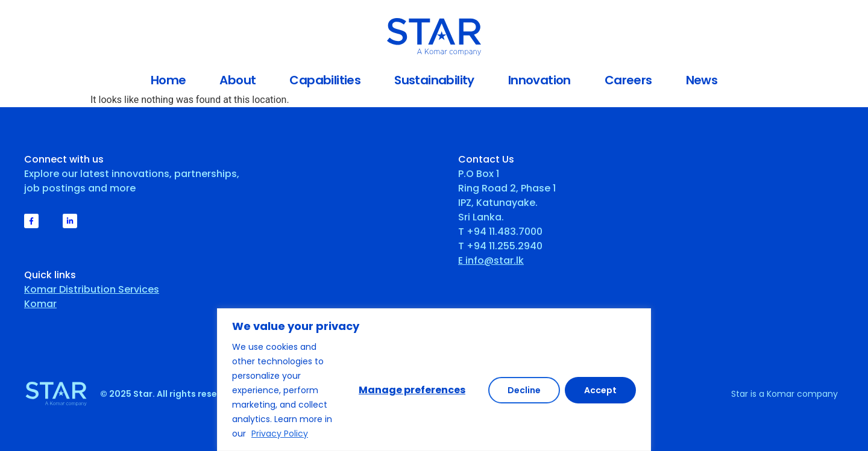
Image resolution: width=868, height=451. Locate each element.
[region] (434, 380)
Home (168, 80)
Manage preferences (412, 390)
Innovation (539, 80)
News (702, 80)
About (237, 80)
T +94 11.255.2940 (500, 246)
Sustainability (434, 80)
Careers (628, 80)
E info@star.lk (491, 260)
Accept (600, 390)
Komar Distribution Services (92, 289)
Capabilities (325, 80)
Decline (524, 390)
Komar (40, 304)
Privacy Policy (280, 434)
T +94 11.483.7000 (500, 232)
